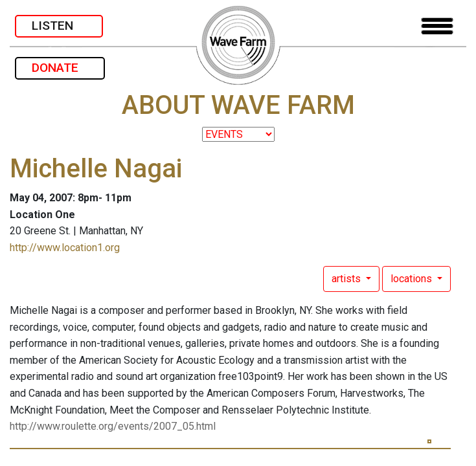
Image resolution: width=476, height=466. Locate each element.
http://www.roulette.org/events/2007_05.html (113, 426)
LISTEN (59, 26)
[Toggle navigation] (437, 26)
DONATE (60, 68)
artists (347, 279)
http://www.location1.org (65, 248)
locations (413, 279)
